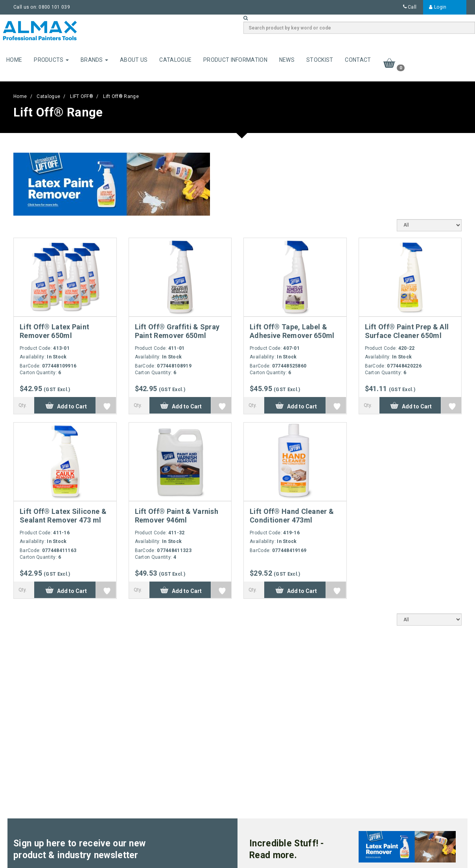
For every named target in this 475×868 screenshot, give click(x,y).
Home (14, 60)
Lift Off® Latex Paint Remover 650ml (54, 331)
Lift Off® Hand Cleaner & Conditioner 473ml (292, 516)
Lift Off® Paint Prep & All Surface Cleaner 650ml (407, 331)
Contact (358, 60)
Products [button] (51, 60)
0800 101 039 (54, 7)
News (287, 60)
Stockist (320, 60)
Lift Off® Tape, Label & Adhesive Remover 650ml (292, 331)
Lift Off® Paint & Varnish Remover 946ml (177, 516)
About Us (134, 60)
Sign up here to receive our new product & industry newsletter (79, 849)
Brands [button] (94, 60)
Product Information (235, 60)
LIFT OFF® (82, 96)
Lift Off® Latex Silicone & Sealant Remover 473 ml (63, 516)
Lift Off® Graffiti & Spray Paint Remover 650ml (177, 331)
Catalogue (175, 60)
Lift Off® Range (121, 96)
